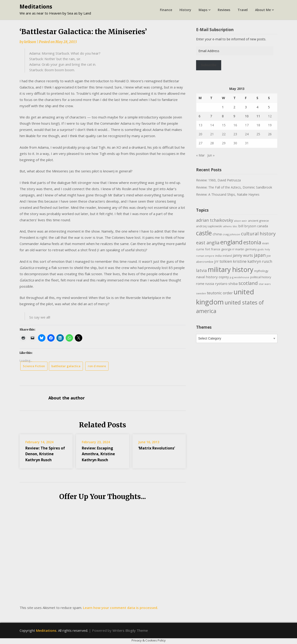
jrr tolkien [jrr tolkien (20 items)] (223, 261)
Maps (203, 10)
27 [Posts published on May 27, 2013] (200, 143)
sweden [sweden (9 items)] (201, 293)
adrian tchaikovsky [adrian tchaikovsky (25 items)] (215, 220)
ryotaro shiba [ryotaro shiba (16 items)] (226, 284)
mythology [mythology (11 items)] (261, 271)
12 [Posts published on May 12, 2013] (270, 116)
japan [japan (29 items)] (260, 255)
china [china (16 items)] (217, 234)
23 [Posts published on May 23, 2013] (235, 134)
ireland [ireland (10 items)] (227, 256)
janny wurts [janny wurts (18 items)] (243, 255)
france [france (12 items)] (216, 249)
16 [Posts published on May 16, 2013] (235, 125)
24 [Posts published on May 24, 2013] (247, 134)
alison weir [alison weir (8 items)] (241, 221)
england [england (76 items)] (231, 242)
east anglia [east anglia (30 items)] (208, 243)
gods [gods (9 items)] (261, 249)
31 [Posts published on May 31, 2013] (247, 143)
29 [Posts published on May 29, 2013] (224, 143)
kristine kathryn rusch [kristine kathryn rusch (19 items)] (253, 261)
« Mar (200, 155)
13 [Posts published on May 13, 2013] (200, 125)
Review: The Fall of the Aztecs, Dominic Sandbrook (234, 187)
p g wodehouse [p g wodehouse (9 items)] (240, 277)
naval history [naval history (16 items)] (207, 277)
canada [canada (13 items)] (263, 226)
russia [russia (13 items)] (210, 284)
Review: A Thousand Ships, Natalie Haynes (228, 194)
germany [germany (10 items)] (251, 249)
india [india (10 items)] (218, 256)
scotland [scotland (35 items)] (248, 283)
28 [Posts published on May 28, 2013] (212, 143)
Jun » (211, 155)
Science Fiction (34, 366)
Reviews (224, 10)
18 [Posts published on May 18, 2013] (258, 125)
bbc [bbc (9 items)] (235, 226)
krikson (30, 42)
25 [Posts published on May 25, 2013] (258, 134)
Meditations (36, 6)
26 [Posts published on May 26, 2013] (270, 134)
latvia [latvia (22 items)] (201, 270)
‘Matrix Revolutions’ (157, 448)
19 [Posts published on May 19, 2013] (270, 125)
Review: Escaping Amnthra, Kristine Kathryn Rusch (98, 454)
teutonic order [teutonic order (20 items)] (220, 293)
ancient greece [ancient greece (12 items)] (258, 221)
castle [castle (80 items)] (204, 233)
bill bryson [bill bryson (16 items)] (247, 226)
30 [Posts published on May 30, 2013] (235, 143)
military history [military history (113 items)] (231, 269)
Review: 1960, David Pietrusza (218, 180)
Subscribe (209, 65)
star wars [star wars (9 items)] (265, 284)
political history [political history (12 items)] (261, 277)
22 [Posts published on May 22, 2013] (224, 134)
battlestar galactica (66, 366)
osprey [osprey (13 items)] (224, 277)
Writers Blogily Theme (130, 630)
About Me (263, 10)
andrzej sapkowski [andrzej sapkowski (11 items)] (209, 226)
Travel (243, 10)
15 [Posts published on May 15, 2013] (224, 125)
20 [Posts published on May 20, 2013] (200, 134)
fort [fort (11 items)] (208, 249)
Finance (166, 10)
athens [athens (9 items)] (227, 226)
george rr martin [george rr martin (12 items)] (233, 249)
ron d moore (97, 366)
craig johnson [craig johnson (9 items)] (231, 234)
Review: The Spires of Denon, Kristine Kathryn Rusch (45, 454)
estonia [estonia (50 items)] (252, 242)
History (185, 10)
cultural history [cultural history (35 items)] (258, 233)
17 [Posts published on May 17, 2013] (247, 125)
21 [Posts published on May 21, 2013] (212, 134)
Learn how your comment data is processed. (121, 608)
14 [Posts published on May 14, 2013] (212, 125)
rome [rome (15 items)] (200, 284)
